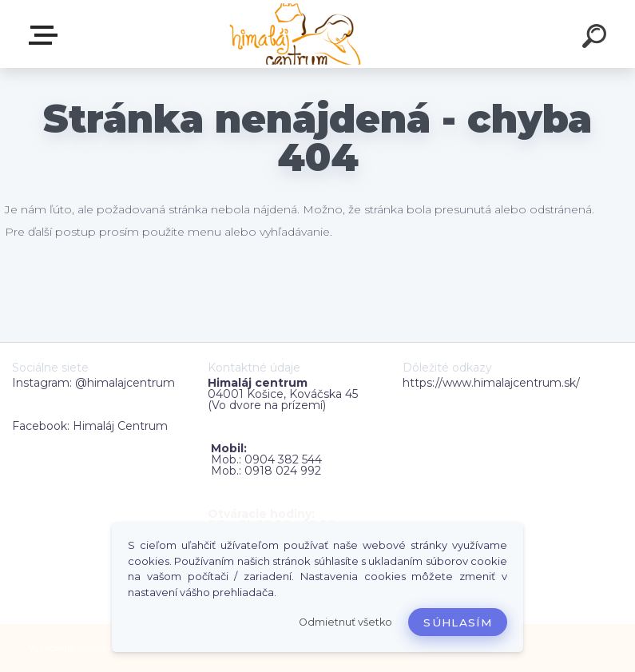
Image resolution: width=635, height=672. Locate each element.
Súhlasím (458, 622)
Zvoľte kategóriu (46, 35)
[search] (597, 38)
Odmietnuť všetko (345, 622)
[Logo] (294, 34)
